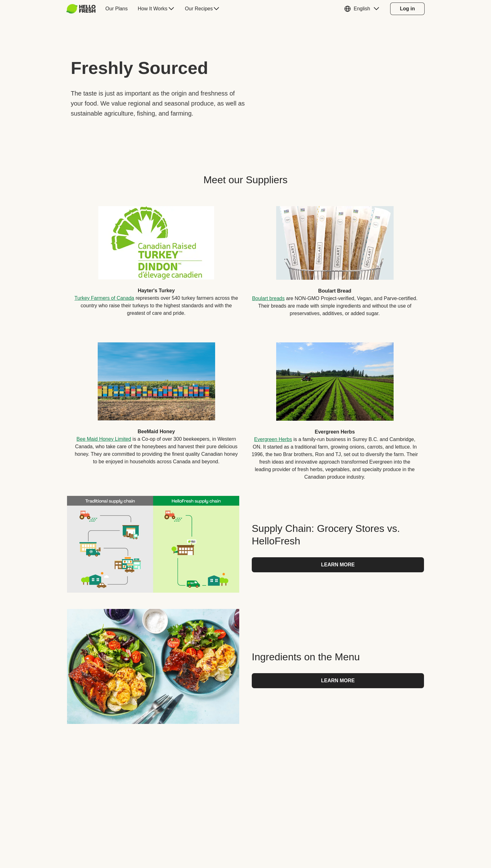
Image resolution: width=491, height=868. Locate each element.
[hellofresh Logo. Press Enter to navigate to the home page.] (81, 9)
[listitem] (156, 257)
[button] (363, 9)
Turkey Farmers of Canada (104, 298)
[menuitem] (83, 9)
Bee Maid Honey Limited (104, 439)
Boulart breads (268, 298)
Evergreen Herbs (273, 439)
